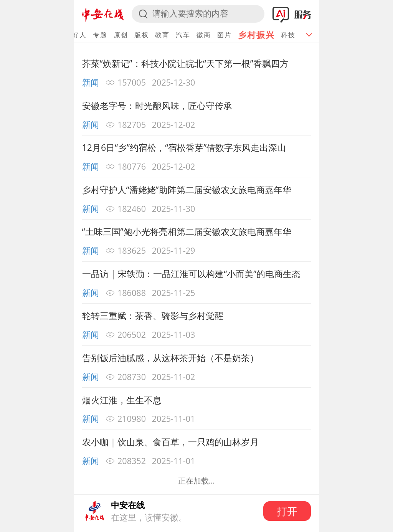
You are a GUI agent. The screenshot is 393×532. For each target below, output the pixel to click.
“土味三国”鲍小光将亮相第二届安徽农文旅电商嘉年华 (187, 231)
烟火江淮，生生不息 (122, 400)
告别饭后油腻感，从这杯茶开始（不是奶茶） (170, 358)
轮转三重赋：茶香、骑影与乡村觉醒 (153, 316)
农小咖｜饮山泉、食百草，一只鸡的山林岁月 (170, 442)
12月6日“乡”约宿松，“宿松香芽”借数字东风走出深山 (184, 147)
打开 (287, 511)
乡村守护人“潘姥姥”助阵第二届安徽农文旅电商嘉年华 (187, 190)
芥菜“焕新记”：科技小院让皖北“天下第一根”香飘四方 (185, 63)
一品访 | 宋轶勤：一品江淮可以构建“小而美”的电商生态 (192, 274)
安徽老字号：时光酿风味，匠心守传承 (157, 106)
